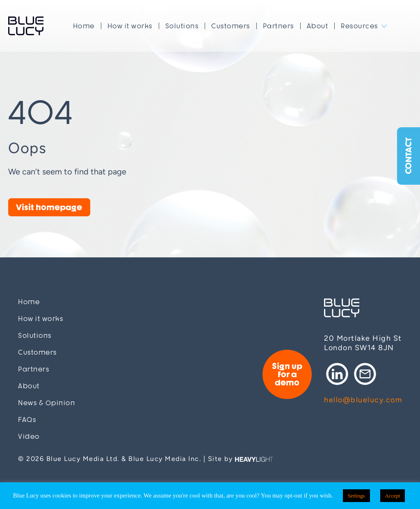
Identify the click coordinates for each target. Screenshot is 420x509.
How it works (130, 26)
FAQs (27, 420)
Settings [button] (356, 496)
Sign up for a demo (287, 374)
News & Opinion (47, 403)
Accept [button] (393, 496)
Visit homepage (49, 207)
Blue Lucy (26, 26)
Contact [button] (408, 156)
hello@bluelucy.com (363, 400)
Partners (278, 26)
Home (84, 26)
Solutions (182, 26)
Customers (231, 26)
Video (29, 437)
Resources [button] (360, 26)
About (318, 26)
